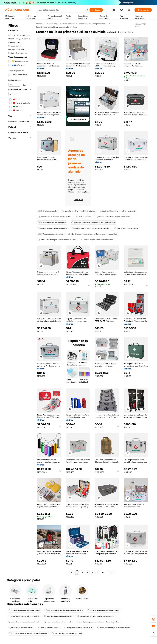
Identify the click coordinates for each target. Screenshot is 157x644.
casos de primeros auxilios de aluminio (24, 622)
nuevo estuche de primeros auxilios (59, 622)
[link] (154, 619)
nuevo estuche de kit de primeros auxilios (114, 628)
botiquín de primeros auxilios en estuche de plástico (99, 622)
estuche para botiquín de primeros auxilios (113, 217)
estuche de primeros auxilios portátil (67, 633)
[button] (87, 10)
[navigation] (20, 298)
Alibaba (39, 24)
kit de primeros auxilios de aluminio (52, 223)
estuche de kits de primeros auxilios (52, 228)
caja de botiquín (83, 217)
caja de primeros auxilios (49, 628)
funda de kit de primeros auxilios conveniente (118, 211)
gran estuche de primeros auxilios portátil (55, 217)
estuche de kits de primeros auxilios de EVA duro (57, 240)
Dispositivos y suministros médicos (60, 24)
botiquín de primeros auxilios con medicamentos (28, 633)
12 (108, 573)
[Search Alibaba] (60, 10)
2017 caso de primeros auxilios (50, 234)
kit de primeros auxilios (48, 211)
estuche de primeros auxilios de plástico (79, 211)
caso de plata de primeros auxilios (58, 616)
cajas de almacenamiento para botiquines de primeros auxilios (92, 234)
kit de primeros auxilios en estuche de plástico (64, 610)
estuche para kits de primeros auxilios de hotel (95, 616)
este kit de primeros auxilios (126, 228)
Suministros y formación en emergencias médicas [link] (56, 27)
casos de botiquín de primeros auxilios (24, 616)
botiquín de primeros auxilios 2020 (78, 628)
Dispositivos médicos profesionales (93, 24)
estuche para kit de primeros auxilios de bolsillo (91, 228)
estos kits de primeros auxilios (21, 628)
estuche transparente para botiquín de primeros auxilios (93, 223)
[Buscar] (96, 10)
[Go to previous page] (72, 573)
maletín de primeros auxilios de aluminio (97, 240)
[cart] (122, 10)
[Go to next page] (114, 573)
